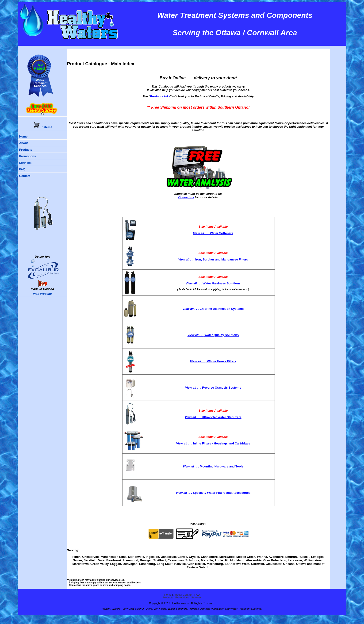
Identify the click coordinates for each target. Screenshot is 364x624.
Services (25, 163)
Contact (25, 176)
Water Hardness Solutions (213, 283)
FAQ (22, 169)
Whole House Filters (213, 361)
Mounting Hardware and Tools (213, 466)
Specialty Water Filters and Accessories (213, 493)
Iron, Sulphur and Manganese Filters (213, 259)
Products (26, 150)
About (24, 143)
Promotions (28, 156)
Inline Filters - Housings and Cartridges (213, 443)
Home (23, 136)
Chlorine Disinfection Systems (213, 309)
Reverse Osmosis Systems (213, 388)
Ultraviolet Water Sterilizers (213, 417)
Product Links (160, 96)
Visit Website (42, 294)
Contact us (186, 197)
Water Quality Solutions (213, 335)
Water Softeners (213, 233)
